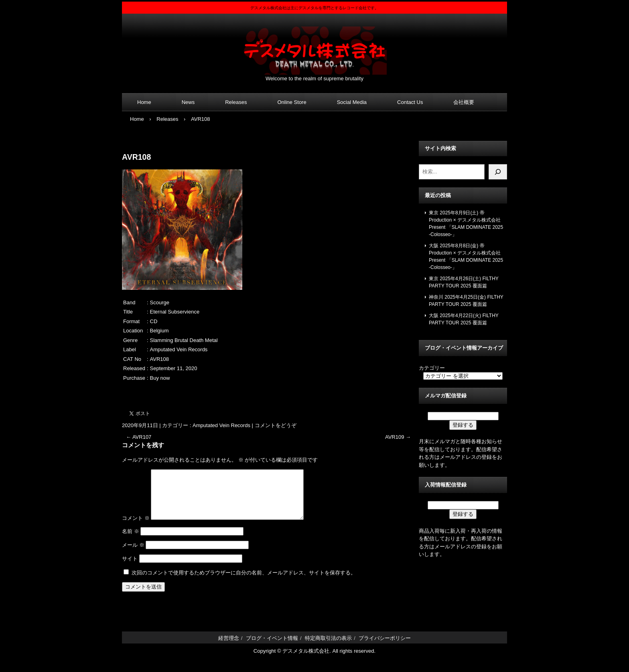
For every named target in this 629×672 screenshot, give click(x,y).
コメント (136, 528)
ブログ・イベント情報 (272, 648)
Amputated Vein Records (221, 425)
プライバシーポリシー (385, 648)
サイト (130, 568)
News (188, 102)
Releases (236, 102)
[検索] (498, 172)
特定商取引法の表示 (328, 648)
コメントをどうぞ (276, 425)
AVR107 (139, 437)
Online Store (292, 102)
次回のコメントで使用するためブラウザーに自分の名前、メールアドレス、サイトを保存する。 (244, 582)
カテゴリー (432, 368)
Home (144, 102)
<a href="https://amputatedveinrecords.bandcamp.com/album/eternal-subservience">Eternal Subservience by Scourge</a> (268, 391)
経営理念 (229, 648)
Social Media (352, 102)
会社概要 (464, 102)
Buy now (160, 378)
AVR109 (398, 437)
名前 (131, 541)
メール (133, 555)
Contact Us (410, 102)
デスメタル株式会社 (314, 46)
